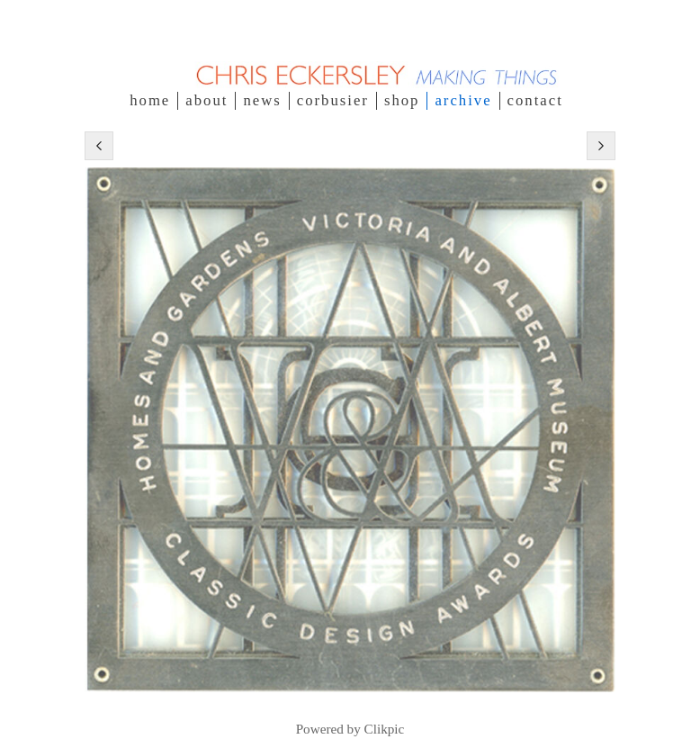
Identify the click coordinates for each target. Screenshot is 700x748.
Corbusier (333, 100)
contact (535, 100)
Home (150, 100)
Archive (463, 100)
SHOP (402, 100)
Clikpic (385, 729)
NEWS (262, 100)
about (206, 100)
